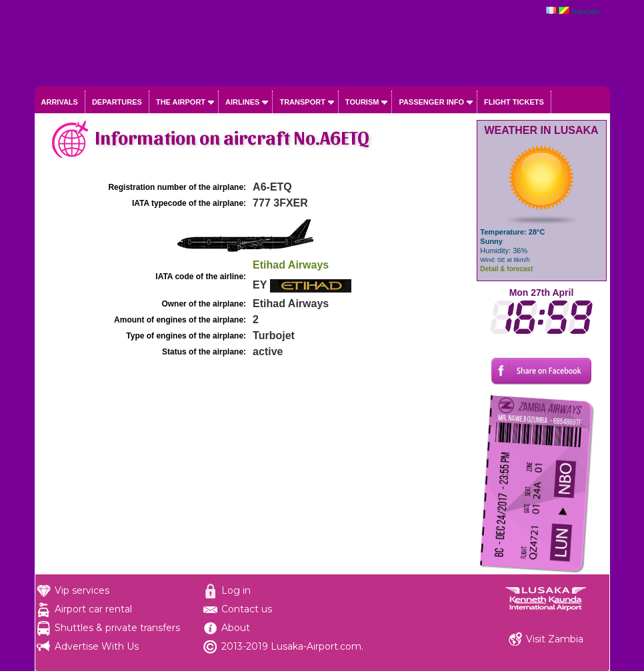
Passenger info (431, 102)
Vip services (82, 590)
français (585, 11)
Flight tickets (514, 102)
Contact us (247, 609)
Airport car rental (93, 609)
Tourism (362, 102)
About (236, 628)
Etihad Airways (291, 265)
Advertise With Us (97, 646)
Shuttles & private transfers (117, 628)
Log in (236, 590)
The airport (181, 102)
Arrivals (60, 102)
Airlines (242, 102)
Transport (302, 102)
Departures (117, 102)
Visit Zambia (555, 639)
